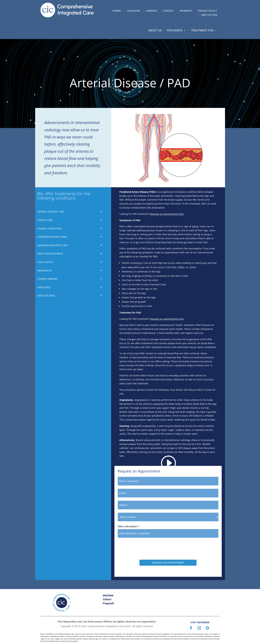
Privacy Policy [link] (208, 11)
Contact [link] (168, 11)
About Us (155, 30)
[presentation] (168, 548)
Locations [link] (133, 11)
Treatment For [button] (204, 31)
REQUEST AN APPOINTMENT (168, 563)
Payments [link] (186, 11)
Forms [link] (117, 11)
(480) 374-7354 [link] (209, 15)
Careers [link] (151, 11)
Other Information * (129, 526)
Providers (176, 31)
